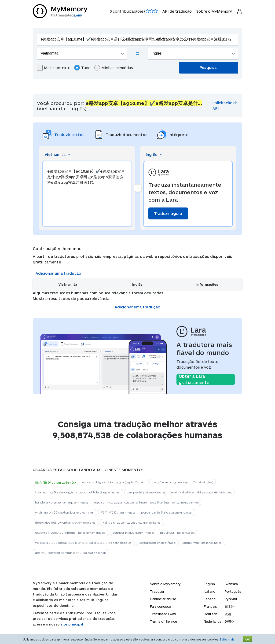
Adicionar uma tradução (59, 273)
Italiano (210, 591)
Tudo (82, 68)
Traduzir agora (168, 213)
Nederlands (213, 621)
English (209, 584)
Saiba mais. (227, 639)
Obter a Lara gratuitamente (194, 379)
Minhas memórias (114, 68)
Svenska (231, 584)
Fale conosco (161, 606)
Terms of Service (163, 621)
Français (210, 606)
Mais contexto (54, 68)
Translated (163, 614)
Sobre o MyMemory (214, 11)
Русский (231, 599)
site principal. (73, 624)
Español (210, 599)
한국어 (230, 621)
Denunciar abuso (163, 599)
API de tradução (177, 11)
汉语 (228, 614)
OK (248, 639)
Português (233, 591)
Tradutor (157, 591)
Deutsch (211, 614)
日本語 (230, 606)
